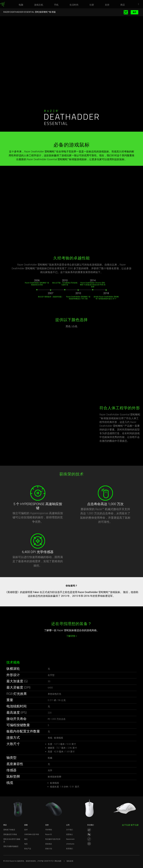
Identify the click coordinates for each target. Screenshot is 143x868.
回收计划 (49, 849)
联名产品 (28, 849)
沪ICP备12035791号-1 (46, 861)
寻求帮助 (49, 830)
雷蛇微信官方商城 (10, 834)
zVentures (70, 844)
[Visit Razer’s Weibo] (89, 830)
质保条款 (49, 844)
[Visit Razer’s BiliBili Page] (89, 844)
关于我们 (70, 830)
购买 (134, 12)
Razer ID (49, 834)
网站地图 (58, 861)
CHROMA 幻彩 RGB (32, 834)
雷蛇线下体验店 (9, 830)
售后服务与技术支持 (53, 839)
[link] (2, 4)
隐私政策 (70, 861)
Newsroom (70, 839)
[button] (139, 4)
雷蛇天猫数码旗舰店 (11, 846)
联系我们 (70, 849)
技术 (26, 830)
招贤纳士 (70, 834)
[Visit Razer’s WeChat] (89, 834)
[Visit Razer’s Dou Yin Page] (89, 839)
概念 (26, 839)
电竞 (26, 844)
